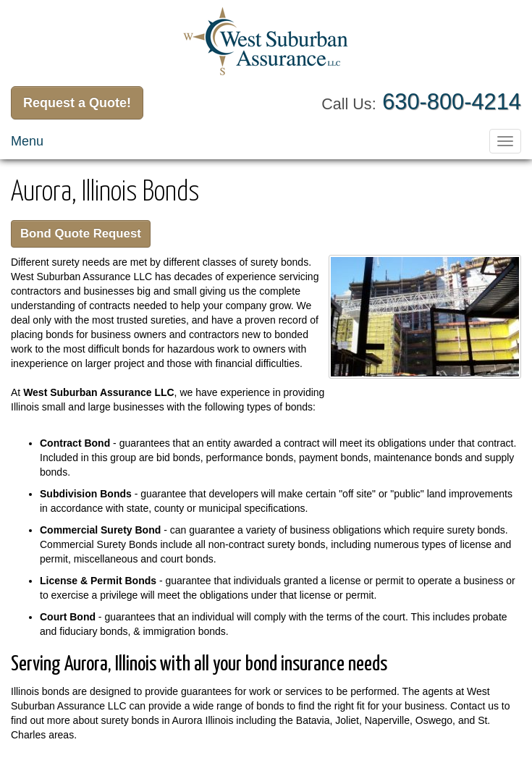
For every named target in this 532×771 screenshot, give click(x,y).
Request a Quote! (77, 103)
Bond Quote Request (81, 233)
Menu (27, 141)
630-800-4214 (452, 102)
